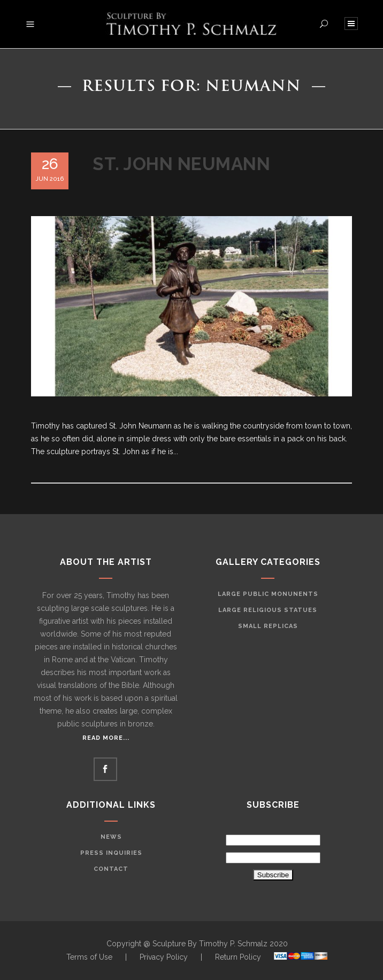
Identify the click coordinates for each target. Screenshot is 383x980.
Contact (111, 869)
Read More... (106, 738)
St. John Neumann (181, 164)
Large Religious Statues (268, 610)
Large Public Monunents (268, 594)
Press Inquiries (111, 853)
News (111, 837)
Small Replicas (268, 626)
